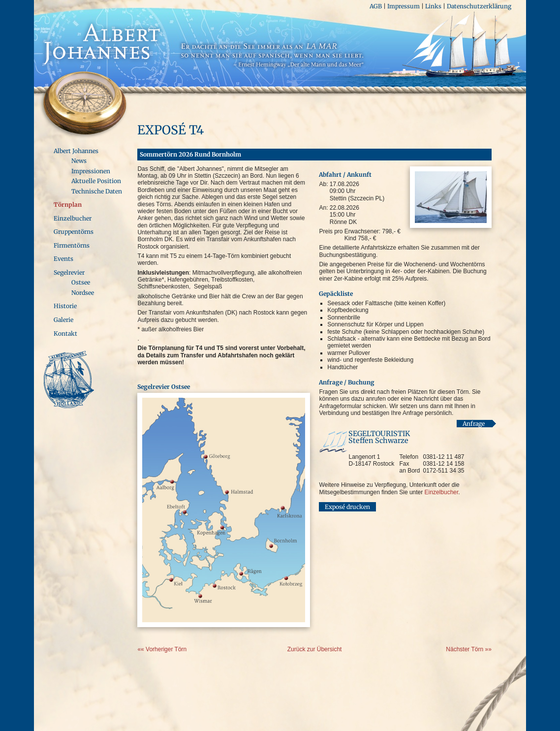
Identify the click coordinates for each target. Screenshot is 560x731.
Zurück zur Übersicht (315, 649)
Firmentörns (72, 245)
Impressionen (91, 171)
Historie (65, 306)
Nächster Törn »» (469, 649)
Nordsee (83, 293)
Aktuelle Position (96, 181)
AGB (376, 6)
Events (63, 259)
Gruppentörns (74, 232)
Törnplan (68, 205)
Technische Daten (97, 191)
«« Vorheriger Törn (162, 649)
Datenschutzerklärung (479, 6)
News (79, 161)
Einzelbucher (73, 218)
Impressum (404, 6)
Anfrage (474, 424)
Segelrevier (69, 272)
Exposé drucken (347, 507)
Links (433, 6)
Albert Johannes (76, 151)
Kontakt (65, 334)
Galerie (63, 320)
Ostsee (81, 282)
